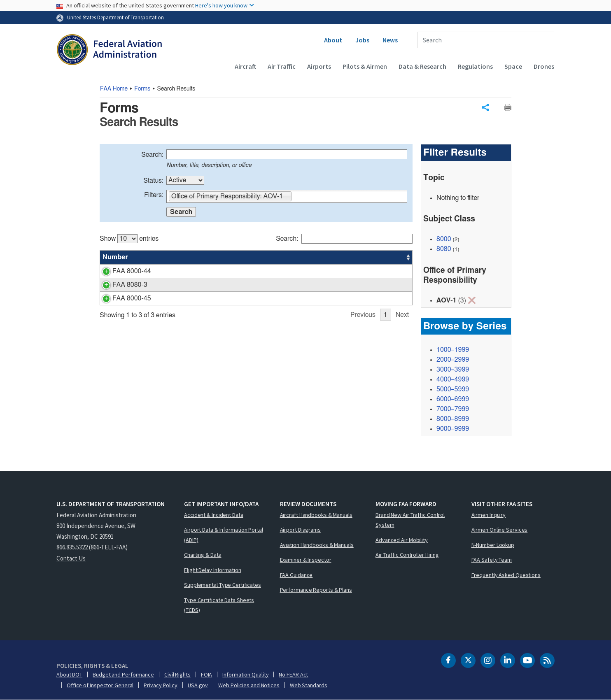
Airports (319, 66)
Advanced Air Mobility (402, 540)
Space (513, 66)
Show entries (129, 239)
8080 (444, 249)
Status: (153, 181)
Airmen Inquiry (489, 515)
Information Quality (245, 674)
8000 (444, 239)
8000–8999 (453, 419)
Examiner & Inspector (306, 560)
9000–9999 (453, 429)
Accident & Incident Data (214, 515)
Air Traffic (282, 66)
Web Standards (309, 685)
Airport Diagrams (300, 530)
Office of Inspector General (100, 685)
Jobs (362, 40)
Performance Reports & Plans (316, 590)
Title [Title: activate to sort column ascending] (156, 257)
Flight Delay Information (213, 570)
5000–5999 (453, 389)
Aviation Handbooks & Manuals (317, 545)
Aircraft (245, 66)
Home (114, 89)
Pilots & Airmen (365, 66)
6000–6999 (453, 399)
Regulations (475, 66)
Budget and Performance (123, 674)
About (333, 40)
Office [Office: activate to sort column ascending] (353, 257)
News (390, 40)
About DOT (69, 674)
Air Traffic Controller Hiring (407, 555)
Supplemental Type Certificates (223, 585)
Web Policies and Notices (249, 685)
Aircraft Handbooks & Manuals (316, 515)
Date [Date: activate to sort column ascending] (381, 257)
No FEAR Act (293, 674)
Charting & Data (203, 555)
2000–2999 (453, 360)
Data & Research (422, 66)
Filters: (154, 195)
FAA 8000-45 (122, 298)
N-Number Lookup (493, 545)
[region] (256, 273)
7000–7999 (453, 409)
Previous (363, 315)
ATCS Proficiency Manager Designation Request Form (226, 271)
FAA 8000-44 (122, 271)
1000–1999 (453, 350)
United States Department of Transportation (115, 17)
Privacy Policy (161, 685)
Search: (152, 155)
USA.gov (198, 685)
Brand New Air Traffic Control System (410, 520)
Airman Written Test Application (194, 285)
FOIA (207, 674)
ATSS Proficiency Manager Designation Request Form (226, 298)
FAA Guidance (296, 575)
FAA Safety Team (492, 560)
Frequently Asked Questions (506, 575)
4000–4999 (453, 379)
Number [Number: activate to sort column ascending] (115, 257)
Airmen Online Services (500, 530)
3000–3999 (453, 370)
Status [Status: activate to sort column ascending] (322, 257)
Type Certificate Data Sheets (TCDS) (219, 605)
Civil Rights (177, 674)
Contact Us (71, 558)
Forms (142, 89)
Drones (544, 66)
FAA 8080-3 (120, 285)
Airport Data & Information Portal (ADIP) (224, 535)
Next (402, 315)
